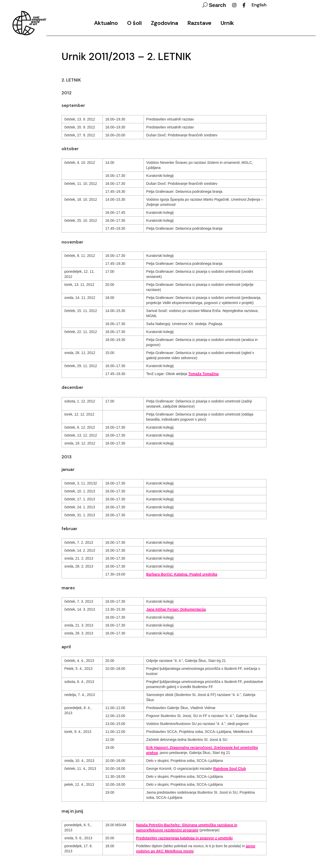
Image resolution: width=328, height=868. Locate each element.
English (259, 5)
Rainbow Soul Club (230, 769)
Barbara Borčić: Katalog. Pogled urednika (182, 574)
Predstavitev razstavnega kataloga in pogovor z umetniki (184, 838)
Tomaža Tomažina (204, 374)
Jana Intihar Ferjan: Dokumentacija (176, 609)
